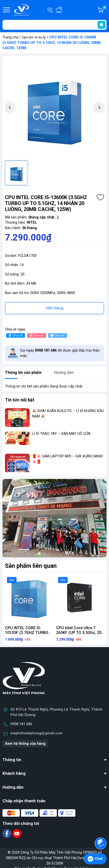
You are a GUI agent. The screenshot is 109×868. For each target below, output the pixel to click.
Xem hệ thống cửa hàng (25, 744)
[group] (54, 108)
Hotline (50, 10)
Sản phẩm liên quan (31, 566)
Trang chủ (11, 37)
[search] (102, 25)
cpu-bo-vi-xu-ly (34, 37)
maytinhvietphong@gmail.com (36, 733)
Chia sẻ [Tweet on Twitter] (57, 336)
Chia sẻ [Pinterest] (36, 336)
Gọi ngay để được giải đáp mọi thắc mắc (60, 353)
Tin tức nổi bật (20, 400)
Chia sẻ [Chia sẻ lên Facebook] (15, 336)
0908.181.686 (21, 724)
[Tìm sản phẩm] (54, 25)
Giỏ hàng (104, 10)
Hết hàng (54, 308)
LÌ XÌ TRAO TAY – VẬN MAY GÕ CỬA (61, 434)
